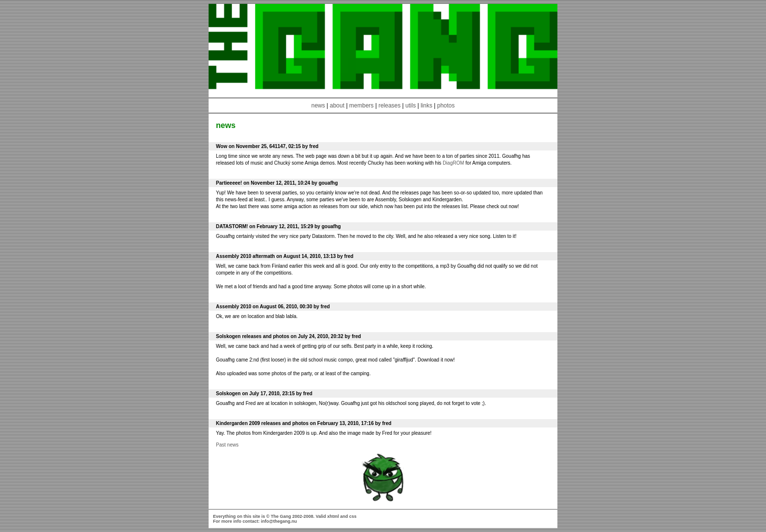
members (362, 106)
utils (411, 106)
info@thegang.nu (279, 521)
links (426, 106)
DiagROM (453, 163)
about (337, 106)
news (318, 106)
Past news (227, 445)
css (353, 516)
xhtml (333, 516)
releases (390, 106)
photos (446, 106)
